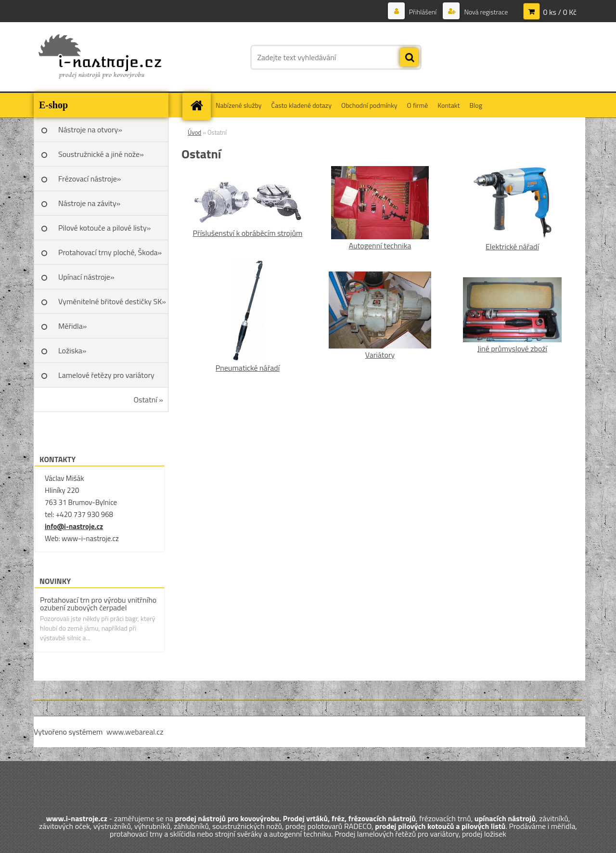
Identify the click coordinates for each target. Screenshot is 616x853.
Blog (475, 105)
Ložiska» (72, 350)
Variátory (380, 355)
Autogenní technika (380, 246)
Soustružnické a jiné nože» (101, 154)
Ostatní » (149, 400)
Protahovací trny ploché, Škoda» (110, 252)
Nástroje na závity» (89, 203)
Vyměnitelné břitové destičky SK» (112, 301)
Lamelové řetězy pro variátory (106, 375)
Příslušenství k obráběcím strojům (248, 233)
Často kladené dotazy (302, 105)
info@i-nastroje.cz (74, 526)
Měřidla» (72, 326)
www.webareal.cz (135, 732)
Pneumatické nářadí (248, 368)
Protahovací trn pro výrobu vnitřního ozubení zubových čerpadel (98, 604)
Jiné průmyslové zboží (512, 349)
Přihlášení (423, 12)
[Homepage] (200, 105)
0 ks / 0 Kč (560, 12)
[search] (409, 58)
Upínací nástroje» (86, 277)
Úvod (194, 132)
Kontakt (449, 105)
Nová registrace (485, 12)
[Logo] (100, 57)
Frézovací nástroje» (90, 179)
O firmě (418, 105)
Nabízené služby (239, 105)
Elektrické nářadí (512, 246)
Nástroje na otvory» (90, 129)
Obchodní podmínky (369, 105)
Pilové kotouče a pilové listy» (104, 228)
